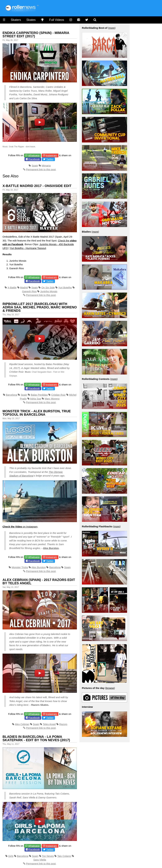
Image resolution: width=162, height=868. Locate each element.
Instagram (51, 155)
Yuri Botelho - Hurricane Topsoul (28, 248)
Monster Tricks (20, 567)
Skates (31, 20)
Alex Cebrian (22, 724)
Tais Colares (64, 856)
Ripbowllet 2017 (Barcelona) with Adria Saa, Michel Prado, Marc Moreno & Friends (40, 307)
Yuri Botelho (65, 287)
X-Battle (12, 287)
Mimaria (46, 166)
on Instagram (20, 527)
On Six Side (48, 287)
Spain (35, 166)
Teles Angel (49, 724)
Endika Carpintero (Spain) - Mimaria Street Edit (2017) (36, 34)
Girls (11, 856)
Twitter (50, 159)
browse (110, 688)
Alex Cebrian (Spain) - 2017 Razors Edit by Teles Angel (39, 581)
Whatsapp (34, 155)
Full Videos (57, 20)
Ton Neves (48, 856)
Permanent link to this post (41, 169)
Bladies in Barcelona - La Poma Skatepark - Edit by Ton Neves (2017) (36, 738)
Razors (63, 724)
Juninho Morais (49, 291)
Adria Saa (36, 399)
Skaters (16, 20)
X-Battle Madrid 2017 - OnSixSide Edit (37, 186)
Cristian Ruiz (59, 395)
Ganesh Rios (29, 291)
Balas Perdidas (39, 395)
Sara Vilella (40, 860)
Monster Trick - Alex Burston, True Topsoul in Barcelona (37, 413)
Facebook (34, 159)
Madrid (24, 287)
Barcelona (12, 395)
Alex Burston (51, 548)
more (112, 28)
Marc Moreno (52, 399)
